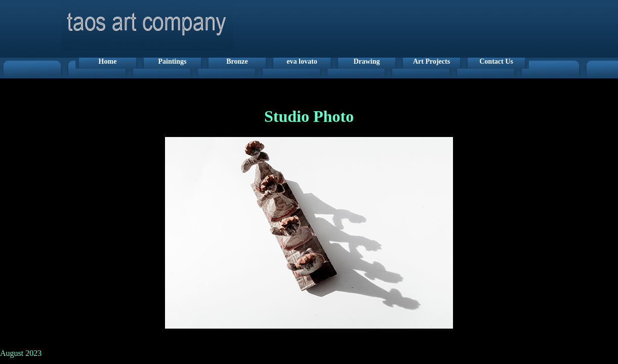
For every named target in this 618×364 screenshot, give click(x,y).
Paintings (172, 61)
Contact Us (496, 61)
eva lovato (302, 61)
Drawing (366, 61)
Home (108, 61)
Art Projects (431, 61)
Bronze (237, 61)
